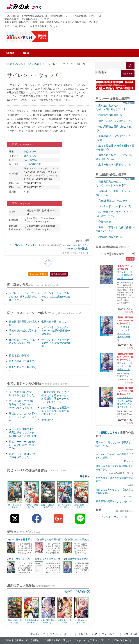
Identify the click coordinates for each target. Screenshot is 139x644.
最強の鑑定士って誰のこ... (81, 506)
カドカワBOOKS (33, 164)
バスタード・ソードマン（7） (115, 206)
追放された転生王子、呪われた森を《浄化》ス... (115, 157)
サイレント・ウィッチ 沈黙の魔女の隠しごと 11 (125, 275)
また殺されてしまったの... (81, 621)
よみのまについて (88, 634)
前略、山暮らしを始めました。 (116, 121)
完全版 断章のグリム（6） (113, 201)
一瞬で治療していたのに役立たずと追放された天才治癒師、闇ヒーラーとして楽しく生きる (55, 397)
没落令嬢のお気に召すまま (23, 332)
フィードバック (110, 634)
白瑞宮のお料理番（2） (31, 506)
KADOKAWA (30, 160)
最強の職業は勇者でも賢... (15, 621)
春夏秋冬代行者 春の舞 (65, 621)
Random (128, 74)
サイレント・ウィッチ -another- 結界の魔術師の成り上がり (23, 296)
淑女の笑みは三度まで (22, 361)
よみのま (127, 640)
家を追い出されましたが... (15, 506)
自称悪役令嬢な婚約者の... (31, 621)
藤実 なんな (30, 156)
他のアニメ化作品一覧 (77, 591)
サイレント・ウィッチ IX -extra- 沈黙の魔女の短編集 (56, 296)
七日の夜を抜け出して (54, 321)
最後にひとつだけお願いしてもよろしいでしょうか (23, 417)
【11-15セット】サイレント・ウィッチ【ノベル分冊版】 (124, 333)
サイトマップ (38, 634)
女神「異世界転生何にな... (48, 621)
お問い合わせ (130, 634)
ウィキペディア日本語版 (77, 247)
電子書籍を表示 (59, 274)
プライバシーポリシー (61, 634)
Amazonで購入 (38, 274)
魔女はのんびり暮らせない (23, 369)
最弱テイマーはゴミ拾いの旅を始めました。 (23, 455)
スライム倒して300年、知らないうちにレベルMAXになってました (22, 404)
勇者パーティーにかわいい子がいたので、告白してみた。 (23, 445)
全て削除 (120, 511)
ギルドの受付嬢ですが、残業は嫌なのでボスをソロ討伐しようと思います (23, 432)
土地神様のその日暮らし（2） (115, 164)
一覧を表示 (83, 476)
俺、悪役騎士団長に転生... (65, 506)
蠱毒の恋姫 (105, 222)
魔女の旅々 (48, 420)
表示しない (130, 511)
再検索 (130, 259)
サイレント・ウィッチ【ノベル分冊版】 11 (125, 366)
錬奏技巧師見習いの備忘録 (23, 323)
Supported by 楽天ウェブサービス (93, 640)
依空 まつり (30, 151)
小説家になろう (108, 432)
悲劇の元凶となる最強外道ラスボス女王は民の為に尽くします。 (55, 411)
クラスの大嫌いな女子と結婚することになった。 (23, 394)
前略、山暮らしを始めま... (48, 506)
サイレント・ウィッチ (23, 245)
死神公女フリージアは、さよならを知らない (23, 341)
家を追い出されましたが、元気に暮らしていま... (112, 107)
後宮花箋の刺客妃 (19, 355)
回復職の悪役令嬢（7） (112, 237)
